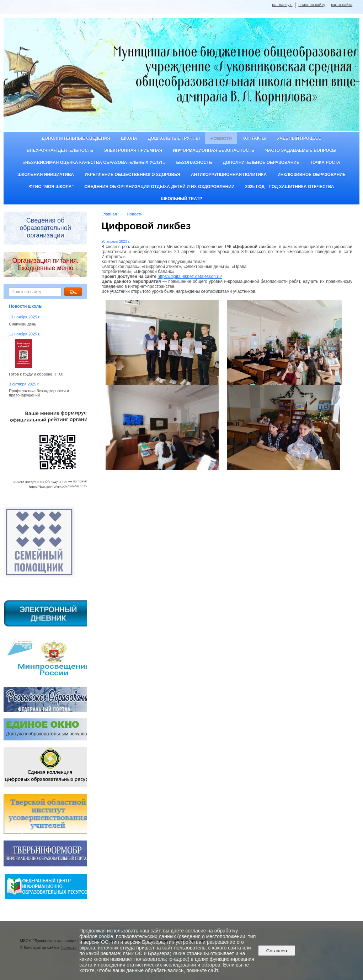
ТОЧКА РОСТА (325, 163)
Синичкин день (22, 324)
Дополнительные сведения (76, 138)
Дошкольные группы (174, 138)
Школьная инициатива (46, 175)
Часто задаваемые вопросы (301, 150)
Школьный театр (181, 199)
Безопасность (194, 163)
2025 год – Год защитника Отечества (290, 187)
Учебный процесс (299, 138)
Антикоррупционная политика (229, 175)
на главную (282, 5)
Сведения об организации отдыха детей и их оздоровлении (159, 187)
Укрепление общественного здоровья (132, 175)
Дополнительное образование (261, 163)
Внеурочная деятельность (60, 150)
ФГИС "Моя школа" (51, 187)
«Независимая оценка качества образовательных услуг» (94, 163)
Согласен (276, 951)
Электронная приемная (133, 150)
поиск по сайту (312, 5)
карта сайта (342, 5)
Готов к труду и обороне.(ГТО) (36, 374)
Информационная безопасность (213, 150)
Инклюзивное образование (311, 175)
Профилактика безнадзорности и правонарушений (39, 393)
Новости (221, 138)
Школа (129, 138)
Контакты (254, 138)
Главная (109, 214)
